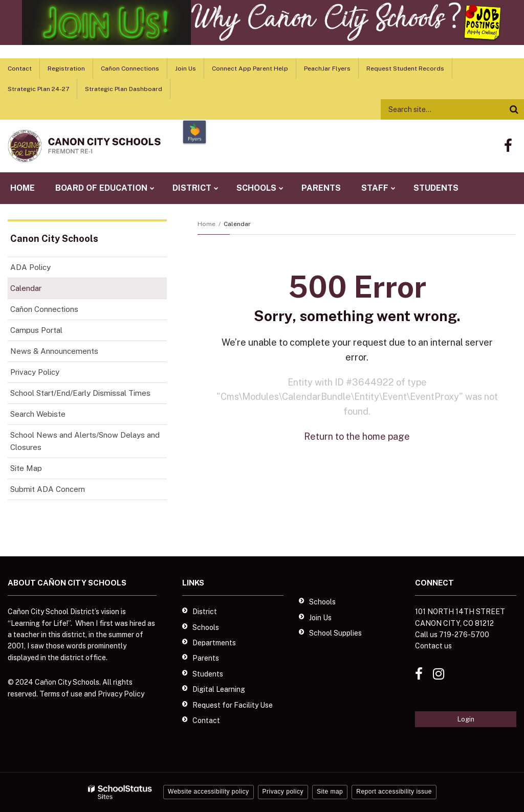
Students (208, 674)
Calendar (26, 288)
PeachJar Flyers (327, 69)
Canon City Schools (54, 239)
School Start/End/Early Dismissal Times (80, 393)
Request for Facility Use (233, 705)
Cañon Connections (130, 69)
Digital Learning (219, 689)
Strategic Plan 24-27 (38, 89)
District (205, 612)
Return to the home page (357, 436)
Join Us (185, 69)
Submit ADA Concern (48, 489)
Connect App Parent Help (250, 69)
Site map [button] (330, 792)
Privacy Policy (35, 372)
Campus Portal (36, 330)
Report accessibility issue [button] (394, 792)
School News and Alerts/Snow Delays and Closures (85, 441)
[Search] (514, 109)
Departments (214, 643)
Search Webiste (38, 414)
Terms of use (61, 694)
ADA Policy (30, 267)
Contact (20, 69)
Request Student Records (405, 69)
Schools (206, 627)
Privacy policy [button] (283, 792)
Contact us (433, 646)
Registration (66, 69)
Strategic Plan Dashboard (124, 89)
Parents (206, 658)
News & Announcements (54, 351)
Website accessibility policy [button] (209, 792)
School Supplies (335, 633)
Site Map (26, 468)
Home (206, 224)
